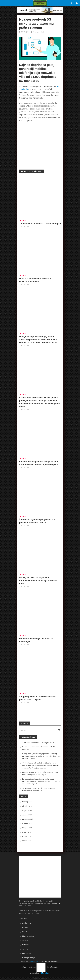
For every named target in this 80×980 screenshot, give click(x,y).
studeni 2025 (27, 823)
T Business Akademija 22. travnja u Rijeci (40, 224)
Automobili (27, 953)
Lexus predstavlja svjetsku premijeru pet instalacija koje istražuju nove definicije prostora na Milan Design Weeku (41, 781)
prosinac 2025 (28, 819)
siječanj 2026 (27, 815)
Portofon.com (35, 961)
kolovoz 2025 (27, 836)
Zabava (25, 940)
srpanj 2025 (27, 841)
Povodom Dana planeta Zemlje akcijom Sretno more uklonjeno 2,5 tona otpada (39, 463)
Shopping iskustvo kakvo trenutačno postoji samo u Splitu (38, 698)
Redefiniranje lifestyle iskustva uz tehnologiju (36, 640)
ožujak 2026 (27, 806)
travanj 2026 (27, 802)
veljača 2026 (27, 810)
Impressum (24, 918)
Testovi (25, 949)
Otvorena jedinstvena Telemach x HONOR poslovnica (36, 280)
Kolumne (26, 945)
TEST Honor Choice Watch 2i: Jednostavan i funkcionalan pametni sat (39, 789)
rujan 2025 (26, 832)
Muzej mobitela (28, 936)
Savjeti (25, 932)
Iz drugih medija (29, 958)
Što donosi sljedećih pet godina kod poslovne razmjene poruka (37, 521)
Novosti (23, 220)
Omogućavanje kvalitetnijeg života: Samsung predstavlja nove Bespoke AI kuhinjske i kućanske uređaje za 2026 (39, 340)
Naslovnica (27, 923)
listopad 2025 (28, 828)
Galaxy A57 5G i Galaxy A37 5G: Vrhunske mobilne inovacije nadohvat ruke (38, 581)
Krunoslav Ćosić (39, 32)
